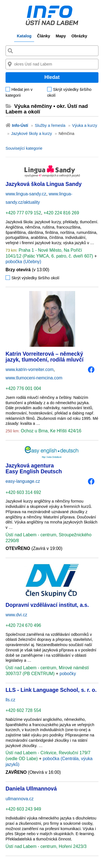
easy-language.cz (23, 481)
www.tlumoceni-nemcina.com (34, 378)
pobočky (68, 674)
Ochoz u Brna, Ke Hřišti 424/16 (51, 431)
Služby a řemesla (50, 125)
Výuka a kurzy (85, 125)
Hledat (52, 77)
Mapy (61, 36)
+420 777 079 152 (23, 213)
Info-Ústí (20, 125)
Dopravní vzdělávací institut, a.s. (47, 605)
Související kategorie (24, 148)
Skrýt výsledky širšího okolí (69, 92)
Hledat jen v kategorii (19, 92)
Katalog (24, 36)
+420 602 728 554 (23, 710)
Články (43, 36)
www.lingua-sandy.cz (26, 194)
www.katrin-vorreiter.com (30, 369)
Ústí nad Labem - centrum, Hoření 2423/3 (46, 846)
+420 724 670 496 (23, 625)
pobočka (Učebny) (23, 262)
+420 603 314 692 (23, 492)
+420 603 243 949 (23, 809)
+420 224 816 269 (61, 213)
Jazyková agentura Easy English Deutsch (34, 468)
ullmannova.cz (20, 799)
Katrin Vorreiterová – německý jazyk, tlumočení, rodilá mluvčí (45, 357)
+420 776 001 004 (23, 388)
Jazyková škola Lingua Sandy (44, 184)
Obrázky (79, 36)
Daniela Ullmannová (31, 789)
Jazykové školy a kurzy (31, 134)
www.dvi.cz (16, 615)
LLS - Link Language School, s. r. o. (51, 690)
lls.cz (10, 700)
